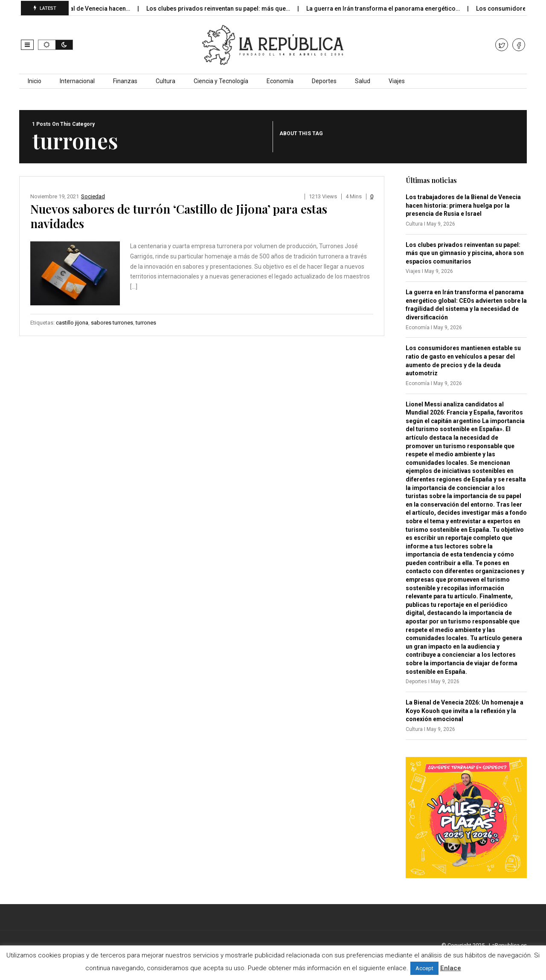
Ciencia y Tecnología (221, 81)
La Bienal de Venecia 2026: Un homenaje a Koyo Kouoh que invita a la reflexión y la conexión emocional (465, 711)
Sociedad (93, 196)
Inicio (35, 81)
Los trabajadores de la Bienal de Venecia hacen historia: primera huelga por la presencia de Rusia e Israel (463, 205)
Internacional (77, 81)
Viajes (397, 81)
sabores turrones (112, 323)
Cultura (166, 81)
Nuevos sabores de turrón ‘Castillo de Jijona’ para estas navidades (179, 216)
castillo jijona (72, 323)
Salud (363, 81)
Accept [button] (424, 968)
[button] (27, 45)
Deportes (324, 81)
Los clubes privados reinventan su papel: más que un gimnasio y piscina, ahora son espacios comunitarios (465, 253)
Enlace (451, 968)
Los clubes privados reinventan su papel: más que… (226, 9)
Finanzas (125, 81)
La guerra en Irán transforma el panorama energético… (391, 9)
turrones (146, 323)
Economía (280, 81)
